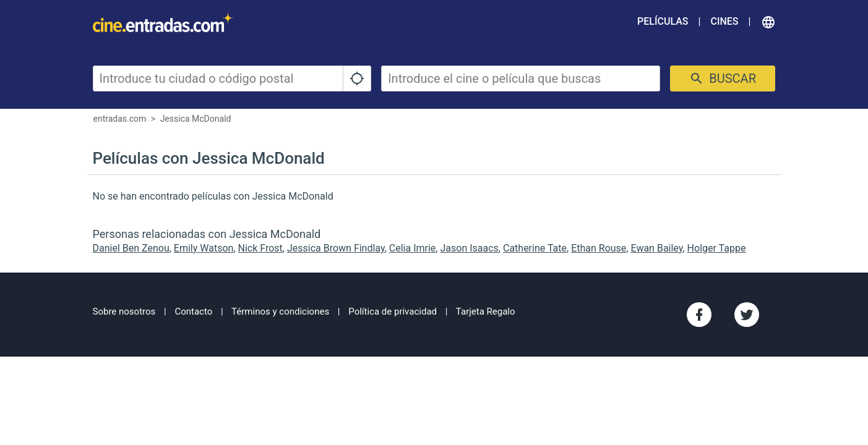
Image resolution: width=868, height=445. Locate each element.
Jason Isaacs (469, 248)
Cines (724, 21)
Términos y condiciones (280, 311)
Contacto (193, 311)
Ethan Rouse (599, 248)
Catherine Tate (535, 248)
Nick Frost (260, 248)
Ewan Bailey (656, 248)
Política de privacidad (393, 311)
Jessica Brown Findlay (336, 248)
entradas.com (120, 119)
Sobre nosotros (124, 311)
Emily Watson (204, 248)
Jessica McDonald (196, 119)
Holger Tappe (717, 248)
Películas (663, 21)
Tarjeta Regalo (486, 311)
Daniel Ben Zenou (131, 248)
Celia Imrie (413, 248)
